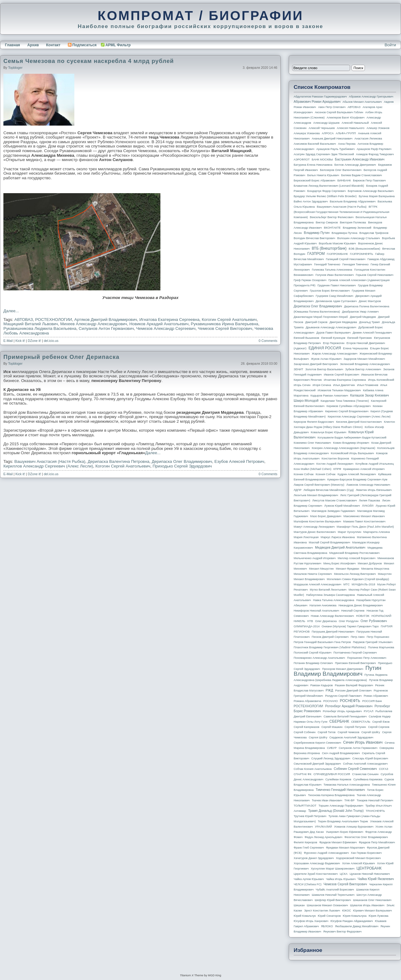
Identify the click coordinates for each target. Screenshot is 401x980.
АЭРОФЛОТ (302, 160)
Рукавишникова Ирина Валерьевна (225, 324)
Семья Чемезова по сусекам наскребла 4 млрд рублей (89, 61)
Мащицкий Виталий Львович (31, 324)
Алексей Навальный (355, 123)
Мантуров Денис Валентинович (315, 532)
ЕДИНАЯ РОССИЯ (325, 348)
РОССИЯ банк (372, 701)
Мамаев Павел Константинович (364, 521)
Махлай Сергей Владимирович (329, 542)
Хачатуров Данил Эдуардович (314, 858)
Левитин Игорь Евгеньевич (374, 490)
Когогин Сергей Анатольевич (229, 320)
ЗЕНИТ (298, 369)
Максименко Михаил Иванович (364, 516)
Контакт (53, 45)
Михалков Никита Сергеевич (313, 574)
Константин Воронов (335, 459)
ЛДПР (298, 490)
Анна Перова (347, 144)
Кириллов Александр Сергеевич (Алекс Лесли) (48, 466)
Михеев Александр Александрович (94, 324)
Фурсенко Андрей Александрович (326, 853)
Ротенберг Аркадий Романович (349, 706)
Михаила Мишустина (375, 569)
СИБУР (332, 748)
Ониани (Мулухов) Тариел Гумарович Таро (350, 626)
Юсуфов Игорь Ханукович (311, 921)
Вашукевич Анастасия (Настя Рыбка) (50, 461)
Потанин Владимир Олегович (313, 663)
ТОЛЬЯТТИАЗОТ (305, 806)
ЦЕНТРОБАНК (369, 868)
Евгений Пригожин (360, 338)
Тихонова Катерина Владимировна (331, 795)
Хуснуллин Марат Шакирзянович (333, 869)
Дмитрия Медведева (343, 322)
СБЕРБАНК (339, 721)
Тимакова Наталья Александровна (347, 785)
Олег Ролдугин (349, 621)
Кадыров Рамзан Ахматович (329, 396)
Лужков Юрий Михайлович (342, 506)
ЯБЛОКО (327, 926)
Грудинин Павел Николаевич (337, 285)
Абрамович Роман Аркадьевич (317, 102)
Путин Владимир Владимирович (337, 671)
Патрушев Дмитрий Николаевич (333, 632)
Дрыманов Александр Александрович (331, 327)
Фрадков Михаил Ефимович (338, 842)
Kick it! (20, 341)
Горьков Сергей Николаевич (374, 275)
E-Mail (8, 341)
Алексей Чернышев (322, 128)
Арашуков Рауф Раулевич (374, 149)
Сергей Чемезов (348, 732)
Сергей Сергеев (379, 727)
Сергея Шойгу (318, 737)
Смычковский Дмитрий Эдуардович (317, 764)
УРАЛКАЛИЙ (323, 827)
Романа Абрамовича (307, 701)
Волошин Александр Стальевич (358, 238)
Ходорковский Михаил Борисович (358, 858)
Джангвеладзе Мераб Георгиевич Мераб (321, 317)
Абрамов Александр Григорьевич (371, 97)
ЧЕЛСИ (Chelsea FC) (308, 884)
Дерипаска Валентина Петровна (118, 461)
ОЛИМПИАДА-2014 (307, 626)
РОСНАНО (331, 701)
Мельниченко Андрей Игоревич (315, 558)
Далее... (11, 311)
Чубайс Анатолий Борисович (335, 890)
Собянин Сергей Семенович (355, 769)
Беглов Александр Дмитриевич (355, 165)
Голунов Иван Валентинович (335, 275)
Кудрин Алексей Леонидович (357, 474)
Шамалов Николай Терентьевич (333, 895)
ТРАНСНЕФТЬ (375, 811)
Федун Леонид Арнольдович (323, 837)
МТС (346, 584)
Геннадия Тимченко (356, 264)
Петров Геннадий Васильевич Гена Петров (322, 642)
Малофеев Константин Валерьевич (317, 521)
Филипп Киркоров (305, 842)
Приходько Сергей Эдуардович (182, 466)
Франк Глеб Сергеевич (309, 848)
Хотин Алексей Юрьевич (359, 863)
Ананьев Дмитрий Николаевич (332, 139)
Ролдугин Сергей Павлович (343, 696)
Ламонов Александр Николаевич (368, 485)
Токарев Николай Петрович (375, 800)
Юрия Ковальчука (355, 916)
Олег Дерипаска (326, 621)
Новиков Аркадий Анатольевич (159, 324)
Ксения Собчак (325, 474)
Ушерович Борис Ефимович (345, 832)
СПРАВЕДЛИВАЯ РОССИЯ (332, 774)
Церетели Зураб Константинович (316, 874)
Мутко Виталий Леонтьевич (328, 590)
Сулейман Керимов (338, 779)
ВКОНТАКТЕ (332, 228)
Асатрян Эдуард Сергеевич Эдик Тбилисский (324, 154)
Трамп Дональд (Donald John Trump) (336, 811)
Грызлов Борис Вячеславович (330, 291)
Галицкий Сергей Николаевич (345, 259)
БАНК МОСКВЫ (322, 160)
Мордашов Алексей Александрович (317, 584)
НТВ (310, 621)
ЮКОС (347, 911)
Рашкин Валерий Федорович (354, 685)
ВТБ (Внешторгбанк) (329, 248)
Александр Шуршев (327, 123)
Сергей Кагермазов (306, 727)
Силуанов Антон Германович (106, 328)
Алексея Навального (351, 128)
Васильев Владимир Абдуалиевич (353, 201)
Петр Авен (358, 637)
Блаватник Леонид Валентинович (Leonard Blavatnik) (329, 186)
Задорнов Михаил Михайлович (364, 359)
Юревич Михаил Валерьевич (373, 911)
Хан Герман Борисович (366, 853)
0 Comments (268, 341)
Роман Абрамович (376, 696)
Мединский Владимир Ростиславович (355, 553)
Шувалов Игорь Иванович (367, 905)
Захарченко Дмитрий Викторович (316, 364)
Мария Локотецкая (306, 537)
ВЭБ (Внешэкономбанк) (364, 249)
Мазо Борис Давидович (326, 516)
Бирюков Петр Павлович (369, 181)
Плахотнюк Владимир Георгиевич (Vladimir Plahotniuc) (330, 647)
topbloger (15, 68)
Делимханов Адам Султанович (336, 301)
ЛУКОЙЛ (368, 506)
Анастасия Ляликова (368, 139)
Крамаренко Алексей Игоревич (364, 469)
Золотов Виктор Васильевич (324, 369)
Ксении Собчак (304, 474)
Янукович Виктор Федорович (342, 932)
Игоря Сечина (322, 385)
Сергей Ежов (381, 722)
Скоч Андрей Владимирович (341, 753)
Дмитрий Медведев (363, 317)
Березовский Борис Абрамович (314, 181)
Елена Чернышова (356, 348)
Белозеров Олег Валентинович (341, 170)
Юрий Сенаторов (329, 916)
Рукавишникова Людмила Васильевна (40, 328)
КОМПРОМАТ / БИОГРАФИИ (200, 15)
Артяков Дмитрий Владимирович (106, 320)
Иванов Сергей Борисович (342, 375)
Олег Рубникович (374, 621)
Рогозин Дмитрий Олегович (353, 691)
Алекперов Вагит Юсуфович (346, 118)
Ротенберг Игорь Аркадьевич (342, 711)
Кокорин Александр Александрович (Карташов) (344, 448)
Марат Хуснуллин (349, 532)
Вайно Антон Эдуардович (311, 201)
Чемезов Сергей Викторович (225, 328)
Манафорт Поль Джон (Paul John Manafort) (365, 527)
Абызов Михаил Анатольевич (362, 102)
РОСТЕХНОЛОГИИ (54, 320)
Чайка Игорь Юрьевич (341, 879)
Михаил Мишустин (321, 569)
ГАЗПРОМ (316, 254)
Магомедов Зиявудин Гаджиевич (333, 511)
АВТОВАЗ (24, 320)
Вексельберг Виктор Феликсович (332, 217)
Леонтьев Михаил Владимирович (316, 495)
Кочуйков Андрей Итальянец (374, 464)
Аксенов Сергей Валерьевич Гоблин (339, 112)
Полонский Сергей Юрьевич (312, 653)
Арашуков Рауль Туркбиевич (336, 149)
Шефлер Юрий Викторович (333, 900)
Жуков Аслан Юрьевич (326, 359)
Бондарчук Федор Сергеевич (326, 191)
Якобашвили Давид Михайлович (357, 926)
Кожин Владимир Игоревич (351, 443)
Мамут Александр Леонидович (314, 527)
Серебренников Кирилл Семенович (317, 743)
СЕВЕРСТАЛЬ (361, 722)
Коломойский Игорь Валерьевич (353, 453)
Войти (390, 45)
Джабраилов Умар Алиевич (360, 312)
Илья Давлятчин (344, 385)
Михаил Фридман (348, 569)
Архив (33, 45)
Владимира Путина (344, 233)
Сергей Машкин (332, 727)
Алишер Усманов (378, 128)
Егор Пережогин (334, 343)
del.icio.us (51, 341)
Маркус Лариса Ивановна (338, 537)
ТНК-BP (349, 800)
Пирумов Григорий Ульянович (373, 642)
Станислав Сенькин (366, 774)
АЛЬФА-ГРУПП (346, 133)
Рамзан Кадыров (322, 685)
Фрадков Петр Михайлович (377, 842)
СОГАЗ (384, 769)
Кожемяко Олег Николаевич (312, 443)
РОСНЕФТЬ (350, 701)
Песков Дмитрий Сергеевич (330, 637)
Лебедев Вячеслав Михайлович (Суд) (329, 490)
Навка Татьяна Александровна (334, 600)
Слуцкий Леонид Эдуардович (331, 758)
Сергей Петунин (355, 727)
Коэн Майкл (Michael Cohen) (312, 469)
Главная (12, 45)
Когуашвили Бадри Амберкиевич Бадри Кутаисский (352, 438)
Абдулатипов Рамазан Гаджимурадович (320, 97)
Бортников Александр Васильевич (371, 191)
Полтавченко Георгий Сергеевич (355, 653)
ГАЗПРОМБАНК (337, 254)
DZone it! (34, 341)
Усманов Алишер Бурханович (354, 827)
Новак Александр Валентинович (333, 616)
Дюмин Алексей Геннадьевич (372, 333)
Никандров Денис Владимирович (361, 605)
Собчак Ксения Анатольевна (313, 769)
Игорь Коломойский (381, 380)
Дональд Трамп (369, 322)
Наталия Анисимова (323, 605)
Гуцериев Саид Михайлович (335, 296)
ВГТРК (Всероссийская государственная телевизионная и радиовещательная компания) (341, 212)
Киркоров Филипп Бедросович (314, 422)
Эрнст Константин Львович (322, 911)
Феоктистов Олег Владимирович (366, 837)
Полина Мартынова (381, 647)
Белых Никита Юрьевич (323, 175)
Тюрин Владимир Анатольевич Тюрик (343, 821)
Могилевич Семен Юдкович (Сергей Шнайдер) (358, 579)
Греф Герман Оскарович (310, 280)
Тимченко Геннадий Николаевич (340, 790)
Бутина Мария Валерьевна (377, 196)
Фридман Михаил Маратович (345, 848)
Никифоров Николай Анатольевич (316, 611)
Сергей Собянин (305, 732)
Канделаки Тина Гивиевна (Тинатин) (345, 401)
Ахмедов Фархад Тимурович (375, 154)
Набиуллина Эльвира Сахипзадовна (330, 595)
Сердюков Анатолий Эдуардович (351, 737)
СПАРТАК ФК (303, 774)
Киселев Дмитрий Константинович (359, 422)
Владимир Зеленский (357, 228)
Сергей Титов (327, 732)
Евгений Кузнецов (333, 338)
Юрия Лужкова (378, 916)
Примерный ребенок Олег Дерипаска (61, 357)
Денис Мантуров (370, 301)
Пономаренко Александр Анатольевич (319, 658)
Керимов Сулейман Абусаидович (348, 406)
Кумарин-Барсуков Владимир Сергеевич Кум (357, 480)
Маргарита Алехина (377, 532)
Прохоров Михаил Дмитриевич (343, 669)
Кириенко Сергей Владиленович (347, 411)
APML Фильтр (118, 45)
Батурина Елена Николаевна (313, 165)
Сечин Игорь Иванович (363, 742)
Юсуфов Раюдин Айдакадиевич (352, 921)
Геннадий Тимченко (327, 264)
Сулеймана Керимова (368, 779)
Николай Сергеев (353, 611)
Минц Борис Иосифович (339, 563)
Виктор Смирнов (327, 222)
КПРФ (337, 469)
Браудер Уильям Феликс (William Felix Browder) (325, 196)
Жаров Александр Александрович (335, 354)
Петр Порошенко (378, 637)
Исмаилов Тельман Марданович (339, 390)
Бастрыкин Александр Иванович (360, 159)
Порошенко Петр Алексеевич (367, 658)
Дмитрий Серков (316, 322)
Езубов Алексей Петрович (239, 461)
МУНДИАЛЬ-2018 (363, 584)
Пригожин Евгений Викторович (356, 663)
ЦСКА (343, 874)
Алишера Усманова (307, 133)
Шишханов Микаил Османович (327, 905)
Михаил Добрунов (370, 563)
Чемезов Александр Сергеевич (166, 328)
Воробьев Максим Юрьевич (337, 243)
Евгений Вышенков (306, 338)
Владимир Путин (317, 233)
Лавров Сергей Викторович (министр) (319, 485)
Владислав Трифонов (374, 233)
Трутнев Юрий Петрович (310, 816)
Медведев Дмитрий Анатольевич (340, 547)
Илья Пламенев (368, 385)
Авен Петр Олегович (332, 107)
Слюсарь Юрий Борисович (370, 758)
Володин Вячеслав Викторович (314, 238)
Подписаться (82, 45)
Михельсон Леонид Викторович (355, 574)
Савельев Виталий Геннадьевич (345, 716)
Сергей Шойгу (371, 732)
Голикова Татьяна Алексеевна (332, 270)
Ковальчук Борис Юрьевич (329, 432)
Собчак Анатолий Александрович (365, 764)
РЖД (329, 690)
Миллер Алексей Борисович (357, 558)
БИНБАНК (344, 181)
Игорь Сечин (302, 385)
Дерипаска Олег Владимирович (182, 461)
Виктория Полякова (353, 222)
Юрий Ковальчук (305, 916)
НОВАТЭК (363, 616)
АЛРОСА (328, 133)
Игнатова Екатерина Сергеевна (169, 320)
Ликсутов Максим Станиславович (335, 500)
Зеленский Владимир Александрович (365, 364)
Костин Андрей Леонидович (335, 464)
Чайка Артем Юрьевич (309, 879)
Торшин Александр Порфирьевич (341, 806)
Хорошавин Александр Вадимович (317, 863)
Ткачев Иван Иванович (327, 800)
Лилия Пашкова (370, 500)
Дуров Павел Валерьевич (334, 333)
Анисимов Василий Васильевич (315, 144)
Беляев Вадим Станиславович (362, 175)
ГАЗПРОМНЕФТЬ (361, 254)
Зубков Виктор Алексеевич (363, 369)
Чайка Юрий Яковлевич (376, 879)
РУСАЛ (368, 711)
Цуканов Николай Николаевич (370, 874)
